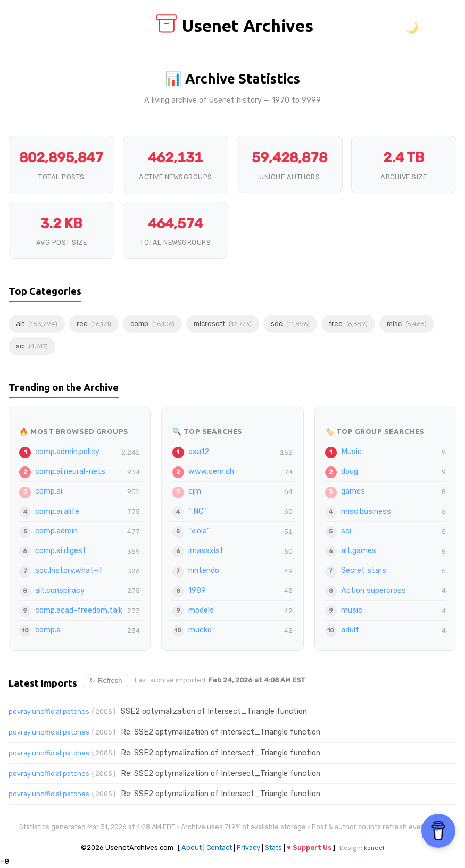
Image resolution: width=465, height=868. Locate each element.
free (348, 324)
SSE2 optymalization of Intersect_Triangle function (214, 711)
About (192, 848)
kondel (374, 848)
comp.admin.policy (67, 452)
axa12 (199, 452)
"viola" (199, 531)
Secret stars (364, 570)
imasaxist (206, 551)
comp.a (48, 630)
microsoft (223, 324)
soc (290, 324)
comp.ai (49, 491)
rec (94, 324)
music (352, 610)
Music (351, 452)
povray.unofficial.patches (49, 711)
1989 (197, 591)
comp (152, 324)
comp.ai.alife (57, 511)
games (353, 491)
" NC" (197, 511)
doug (350, 471)
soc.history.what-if (69, 570)
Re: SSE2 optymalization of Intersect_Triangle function (221, 732)
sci (32, 346)
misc (407, 324)
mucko (200, 630)
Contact (219, 848)
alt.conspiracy (60, 591)
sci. (347, 531)
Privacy (248, 848)
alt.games (359, 551)
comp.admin (56, 531)
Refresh (106, 681)
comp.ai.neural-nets (70, 471)
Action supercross (373, 591)
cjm (195, 491)
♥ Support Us (309, 848)
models (201, 610)
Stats (273, 848)
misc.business (366, 511)
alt (37, 324)
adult (350, 630)
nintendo (204, 570)
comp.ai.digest (61, 551)
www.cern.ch (211, 471)
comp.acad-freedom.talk (79, 610)
